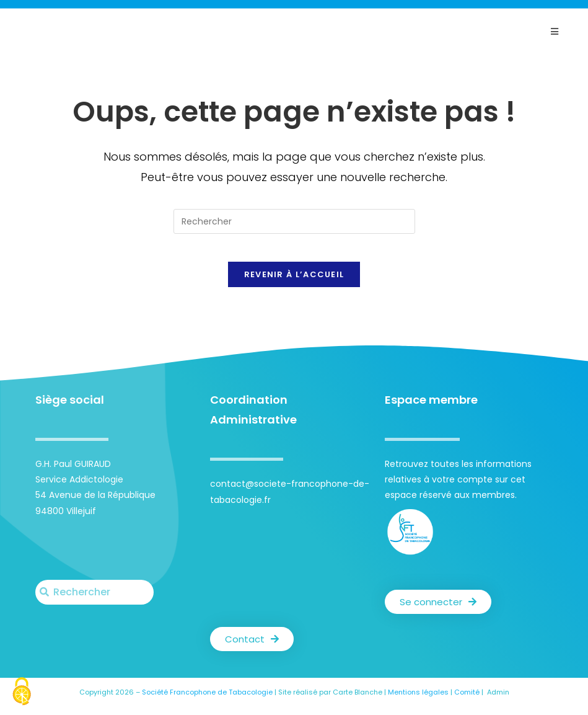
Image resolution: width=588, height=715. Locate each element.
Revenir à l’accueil (294, 284)
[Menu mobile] (555, 32)
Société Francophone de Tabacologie (207, 702)
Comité (467, 702)
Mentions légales (418, 702)
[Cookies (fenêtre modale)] (22, 693)
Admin (498, 702)
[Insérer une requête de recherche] (294, 221)
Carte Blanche (358, 702)
